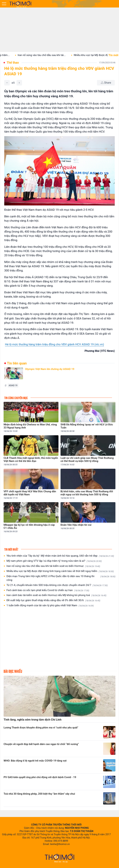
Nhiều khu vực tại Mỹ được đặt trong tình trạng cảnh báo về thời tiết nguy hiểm (60, 571)
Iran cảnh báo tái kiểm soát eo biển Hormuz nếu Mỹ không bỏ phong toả (56, 595)
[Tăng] (19, 83)
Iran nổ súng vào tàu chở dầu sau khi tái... (45, 55)
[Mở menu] (4, 4)
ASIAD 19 (13, 385)
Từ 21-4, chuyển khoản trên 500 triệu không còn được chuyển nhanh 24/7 (57, 585)
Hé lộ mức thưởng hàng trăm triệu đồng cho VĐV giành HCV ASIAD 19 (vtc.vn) (54, 344)
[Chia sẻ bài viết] (106, 83)
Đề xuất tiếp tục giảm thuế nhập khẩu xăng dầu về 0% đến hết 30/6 (53, 600)
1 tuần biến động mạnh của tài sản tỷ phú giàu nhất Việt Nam (50, 605)
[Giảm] (7, 83)
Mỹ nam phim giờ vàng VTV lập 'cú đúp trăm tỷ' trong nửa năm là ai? (54, 561)
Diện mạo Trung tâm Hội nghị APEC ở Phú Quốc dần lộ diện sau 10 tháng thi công (61, 578)
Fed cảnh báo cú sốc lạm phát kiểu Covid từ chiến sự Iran (48, 590)
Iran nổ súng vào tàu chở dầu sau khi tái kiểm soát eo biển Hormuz (53, 566)
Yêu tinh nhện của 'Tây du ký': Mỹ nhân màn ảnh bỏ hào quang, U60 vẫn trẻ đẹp (60, 556)
